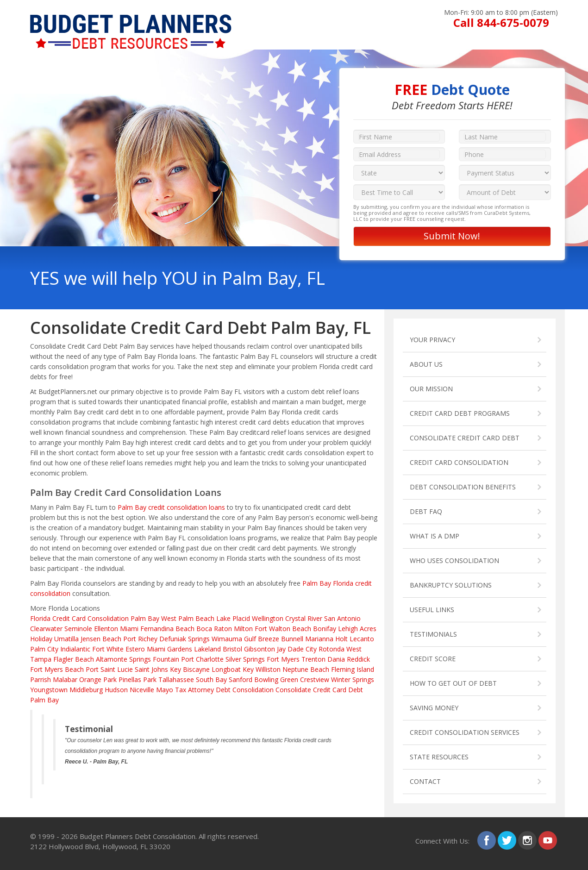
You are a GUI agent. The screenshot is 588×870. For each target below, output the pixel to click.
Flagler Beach (74, 659)
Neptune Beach (306, 669)
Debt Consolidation (245, 690)
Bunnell (292, 639)
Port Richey (140, 639)
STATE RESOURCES (439, 757)
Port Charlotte (202, 659)
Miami (129, 629)
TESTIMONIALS (433, 634)
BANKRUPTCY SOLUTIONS (451, 585)
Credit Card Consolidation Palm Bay (106, 618)
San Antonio (342, 618)
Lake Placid (233, 618)
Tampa (41, 659)
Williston (268, 669)
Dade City (302, 649)
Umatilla (66, 639)
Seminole (78, 629)
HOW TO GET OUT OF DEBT (453, 683)
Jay (281, 649)
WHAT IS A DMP (435, 536)
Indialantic (75, 649)
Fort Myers (283, 659)
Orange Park (98, 679)
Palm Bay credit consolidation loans (171, 507)
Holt (341, 639)
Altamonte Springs (123, 659)
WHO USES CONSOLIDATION (454, 560)
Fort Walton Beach (283, 629)
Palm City (44, 649)
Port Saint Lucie (109, 669)
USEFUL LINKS (432, 610)
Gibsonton (260, 649)
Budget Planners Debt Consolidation (138, 836)
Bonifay (325, 629)
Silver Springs (245, 659)
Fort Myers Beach (57, 669)
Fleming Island (353, 669)
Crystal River (304, 618)
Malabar (65, 679)
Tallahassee (176, 679)
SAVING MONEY (434, 708)
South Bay (211, 679)
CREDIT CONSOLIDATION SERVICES (465, 732)
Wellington (268, 618)
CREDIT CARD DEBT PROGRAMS (460, 413)
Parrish (41, 679)
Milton (243, 629)
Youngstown (49, 690)
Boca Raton (214, 629)
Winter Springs (353, 679)
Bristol (232, 649)
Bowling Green (276, 679)
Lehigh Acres (357, 629)
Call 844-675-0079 (501, 22)
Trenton (313, 659)
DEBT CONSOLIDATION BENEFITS (463, 487)
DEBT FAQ (426, 511)
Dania (336, 659)
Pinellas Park (138, 679)
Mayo (165, 690)
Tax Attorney (194, 690)
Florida (40, 618)
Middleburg (86, 690)
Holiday (41, 639)
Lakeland (207, 649)
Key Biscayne (190, 669)
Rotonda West (340, 649)
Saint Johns (151, 669)
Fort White (108, 649)
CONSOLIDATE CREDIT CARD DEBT (465, 438)
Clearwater (46, 629)
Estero (135, 649)
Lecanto (362, 639)
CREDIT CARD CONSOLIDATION (459, 462)
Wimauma (227, 639)
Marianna (319, 639)
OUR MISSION (431, 389)
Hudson (116, 690)
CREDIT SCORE (433, 659)
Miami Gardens (169, 649)
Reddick (358, 659)
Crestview (315, 679)
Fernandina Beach (167, 629)
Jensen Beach (101, 639)
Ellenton (106, 629)
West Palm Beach (188, 618)
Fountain (166, 659)
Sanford (241, 679)
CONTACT (425, 781)
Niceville (142, 690)
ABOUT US (426, 364)
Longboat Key (233, 669)
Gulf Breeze (262, 639)
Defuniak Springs (185, 639)
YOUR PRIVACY (432, 340)
